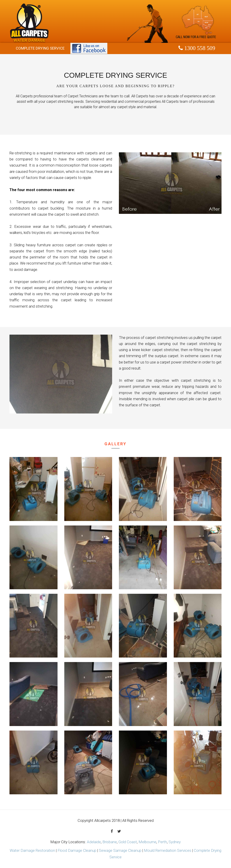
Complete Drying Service (40, 48)
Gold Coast (128, 842)
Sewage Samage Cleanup (120, 850)
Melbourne (147, 842)
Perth (162, 842)
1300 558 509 (199, 48)
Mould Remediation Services (168, 850)
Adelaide (94, 842)
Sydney (175, 842)
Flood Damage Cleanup (77, 850)
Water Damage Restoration (32, 850)
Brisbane (110, 842)
